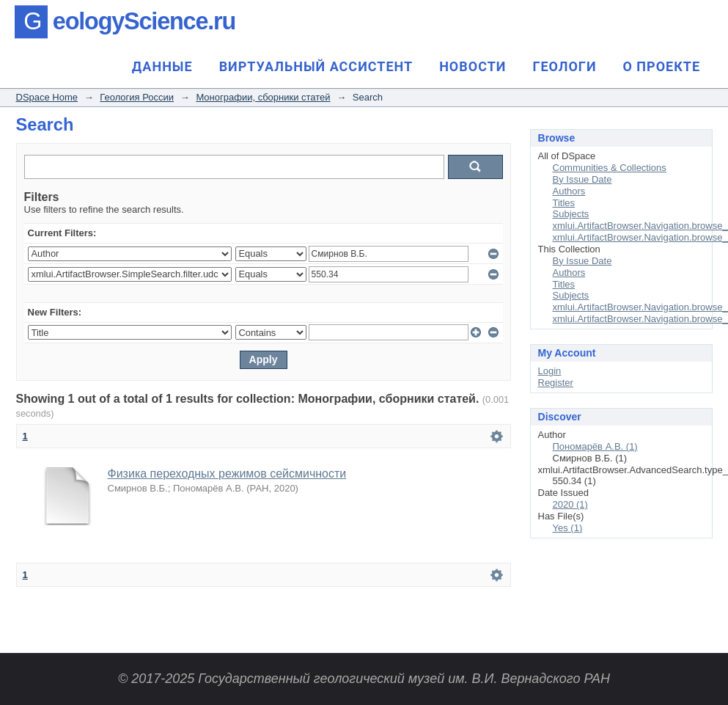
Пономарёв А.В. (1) (595, 446)
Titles (564, 203)
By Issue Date (582, 179)
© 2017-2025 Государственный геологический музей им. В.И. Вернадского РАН (364, 679)
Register (556, 383)
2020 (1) (570, 504)
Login (550, 371)
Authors (569, 191)
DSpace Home (47, 97)
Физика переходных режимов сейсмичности (227, 474)
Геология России (137, 97)
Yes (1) (568, 528)
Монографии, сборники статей (263, 97)
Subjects (571, 214)
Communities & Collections (610, 168)
